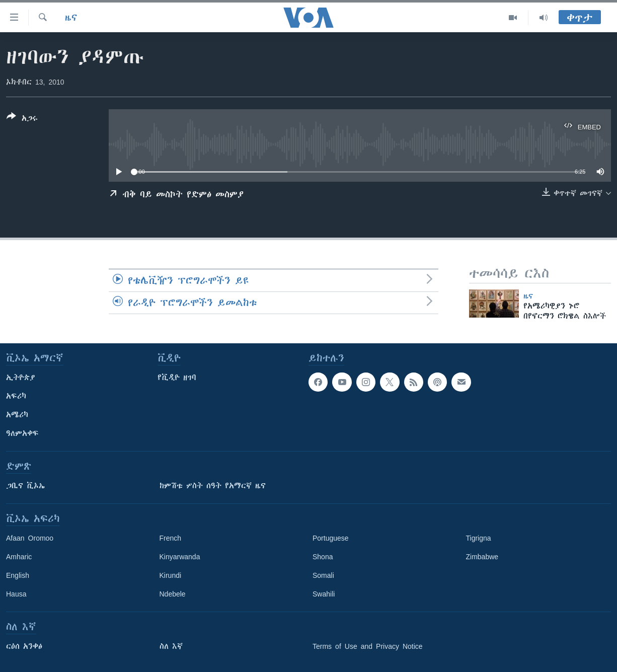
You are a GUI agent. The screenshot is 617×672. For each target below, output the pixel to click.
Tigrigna (479, 538)
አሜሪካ (17, 415)
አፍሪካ (16, 396)
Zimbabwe (482, 557)
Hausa (16, 594)
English (18, 575)
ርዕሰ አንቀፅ (24, 646)
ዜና (71, 18)
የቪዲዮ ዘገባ (177, 378)
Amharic (19, 557)
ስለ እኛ (171, 646)
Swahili (324, 594)
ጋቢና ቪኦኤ (25, 486)
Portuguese (331, 538)
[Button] (22, 119)
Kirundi (171, 575)
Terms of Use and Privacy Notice (368, 646)
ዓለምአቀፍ (22, 433)
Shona (323, 557)
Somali (323, 575)
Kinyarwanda (180, 557)
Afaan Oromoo (30, 538)
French (171, 538)
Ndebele (173, 594)
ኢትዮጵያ (21, 378)
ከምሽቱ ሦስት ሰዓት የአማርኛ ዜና (213, 486)
